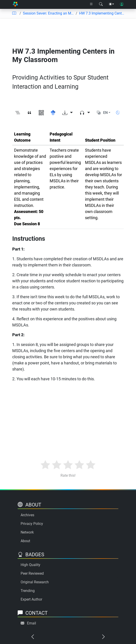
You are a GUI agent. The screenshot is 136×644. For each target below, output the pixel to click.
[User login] (122, 4)
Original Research (35, 582)
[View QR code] (41, 113)
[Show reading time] (118, 113)
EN (105, 113)
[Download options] (68, 113)
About (25, 541)
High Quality (30, 565)
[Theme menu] (111, 4)
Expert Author (31, 599)
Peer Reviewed (32, 573)
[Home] (15, 4)
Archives (27, 515)
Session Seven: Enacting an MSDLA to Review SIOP (48, 13)
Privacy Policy (32, 524)
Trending (28, 591)
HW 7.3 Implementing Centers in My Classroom (102, 13)
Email (32, 623)
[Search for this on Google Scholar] (53, 113)
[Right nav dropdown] (91, 4)
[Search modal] (101, 4)
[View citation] (29, 113)
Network (27, 532)
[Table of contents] (14, 13)
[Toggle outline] (18, 113)
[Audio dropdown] (85, 113)
